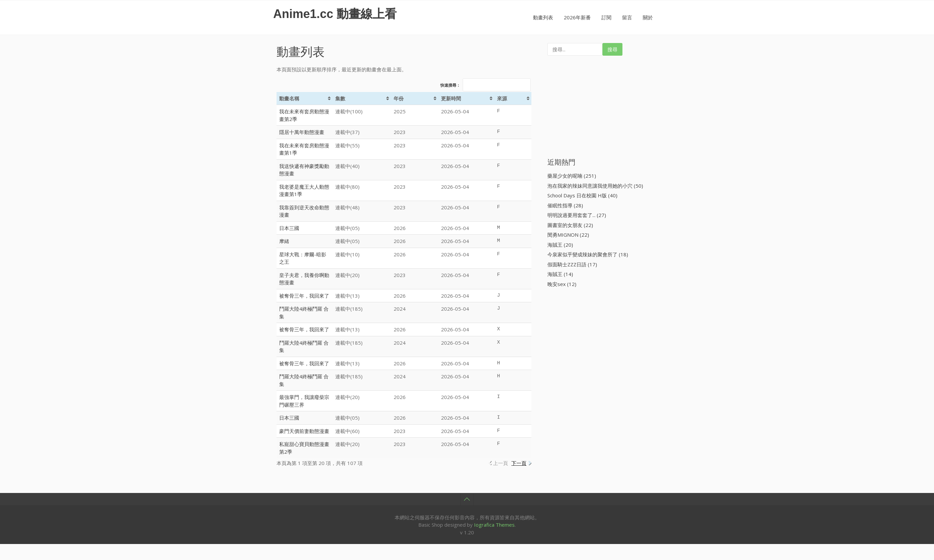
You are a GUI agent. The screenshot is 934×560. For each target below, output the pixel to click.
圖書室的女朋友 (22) (570, 225)
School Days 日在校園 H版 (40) (582, 195)
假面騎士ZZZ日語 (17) (572, 264)
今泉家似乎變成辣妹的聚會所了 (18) (588, 254)
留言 (627, 17)
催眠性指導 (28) (565, 205)
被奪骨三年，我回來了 (304, 296)
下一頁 (519, 463)
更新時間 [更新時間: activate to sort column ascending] (451, 98)
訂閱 (606, 17)
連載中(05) (347, 228)
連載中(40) (347, 166)
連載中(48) (347, 207)
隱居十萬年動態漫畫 (302, 132)
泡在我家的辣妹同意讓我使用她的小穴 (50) (595, 186)
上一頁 (501, 463)
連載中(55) (347, 145)
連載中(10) (347, 254)
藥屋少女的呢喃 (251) (572, 176)
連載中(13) (347, 296)
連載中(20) (347, 275)
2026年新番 (577, 17)
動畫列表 (543, 17)
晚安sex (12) (562, 284)
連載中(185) (349, 309)
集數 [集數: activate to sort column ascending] (340, 98)
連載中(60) (347, 431)
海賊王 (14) (560, 274)
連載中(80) (347, 187)
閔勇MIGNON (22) (568, 235)
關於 (648, 17)
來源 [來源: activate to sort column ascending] (502, 98)
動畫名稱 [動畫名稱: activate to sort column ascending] (289, 98)
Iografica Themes (494, 525)
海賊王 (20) (560, 245)
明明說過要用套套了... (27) (577, 215)
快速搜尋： (486, 85)
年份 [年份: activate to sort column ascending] (399, 98)
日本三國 (289, 228)
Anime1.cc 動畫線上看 (335, 14)
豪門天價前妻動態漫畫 (304, 431)
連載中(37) (347, 132)
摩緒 (284, 241)
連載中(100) (349, 111)
